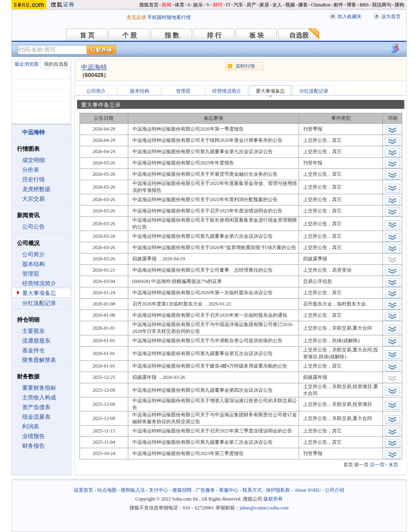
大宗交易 (33, 199)
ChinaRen (321, 5)
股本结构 (33, 264)
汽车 (238, 5)
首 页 (87, 35)
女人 (277, 5)
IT (228, 5)
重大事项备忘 (39, 293)
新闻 (167, 5)
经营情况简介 (39, 284)
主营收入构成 (39, 398)
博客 (351, 5)
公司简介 (33, 255)
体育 (180, 5)
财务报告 (33, 446)
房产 (251, 5)
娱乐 (198, 5)
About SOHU (307, 490)
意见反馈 (136, 17)
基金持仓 (33, 350)
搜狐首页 (149, 5)
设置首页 (84, 490)
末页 (393, 465)
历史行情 (33, 180)
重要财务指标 (39, 388)
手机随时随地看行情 (169, 17)
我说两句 (382, 5)
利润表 (31, 427)
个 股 (130, 35)
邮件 (339, 5)
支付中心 (159, 490)
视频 (290, 5)
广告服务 (205, 490)
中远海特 (94, 67)
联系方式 (252, 490)
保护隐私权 (278, 490)
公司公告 (33, 227)
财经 (218, 5)
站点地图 (107, 490)
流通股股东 (36, 341)
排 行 (214, 35)
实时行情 (245, 66)
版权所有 (273, 499)
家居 (264, 5)
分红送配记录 (39, 303)
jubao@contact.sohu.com (264, 508)
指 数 (172, 35)
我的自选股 (56, 64)
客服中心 (229, 490)
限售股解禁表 (39, 360)
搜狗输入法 (133, 490)
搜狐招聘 (182, 490)
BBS (364, 5)
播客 (303, 5)
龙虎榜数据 (36, 189)
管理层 (31, 274)
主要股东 (33, 331)
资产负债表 (36, 407)
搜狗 (399, 5)
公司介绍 (334, 490)
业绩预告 (33, 436)
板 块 (257, 35)
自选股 (299, 35)
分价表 (31, 170)
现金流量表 (36, 417)
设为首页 (391, 17)
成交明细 (33, 160)
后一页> (379, 465)
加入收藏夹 (349, 17)
